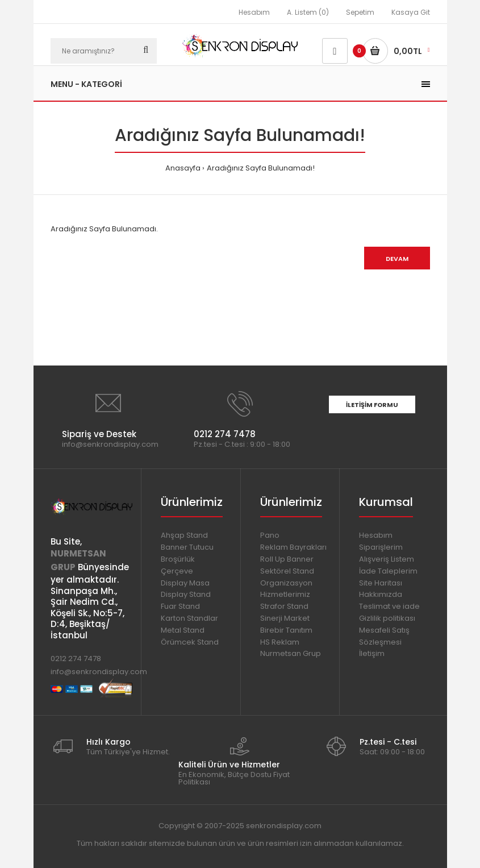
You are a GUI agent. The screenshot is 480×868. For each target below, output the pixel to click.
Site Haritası (381, 583)
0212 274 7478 (76, 659)
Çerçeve (177, 571)
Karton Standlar (189, 618)
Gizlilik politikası (387, 618)
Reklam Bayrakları (293, 547)
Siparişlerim (381, 547)
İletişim (372, 653)
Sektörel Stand (287, 571)
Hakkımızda (381, 594)
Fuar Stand (180, 606)
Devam (397, 259)
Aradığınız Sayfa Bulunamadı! (261, 168)
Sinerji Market (285, 618)
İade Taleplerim (388, 571)
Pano (270, 535)
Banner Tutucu (187, 547)
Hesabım (254, 12)
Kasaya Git (411, 12)
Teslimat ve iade (389, 606)
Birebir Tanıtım (286, 630)
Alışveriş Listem (387, 559)
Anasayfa (183, 168)
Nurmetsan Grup (291, 653)
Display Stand (186, 594)
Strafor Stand (284, 606)
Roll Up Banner (287, 559)
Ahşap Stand (184, 535)
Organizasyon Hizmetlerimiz (286, 589)
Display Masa (185, 583)
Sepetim (360, 12)
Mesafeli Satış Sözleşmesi (384, 636)
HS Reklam (280, 642)
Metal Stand (183, 630)
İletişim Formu (372, 405)
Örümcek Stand (190, 642)
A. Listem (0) (308, 12)
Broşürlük (178, 559)
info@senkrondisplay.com (99, 672)
